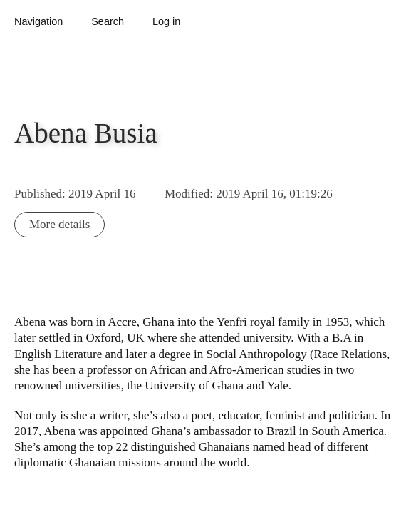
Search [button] (108, 21)
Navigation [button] (38, 21)
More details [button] (59, 224)
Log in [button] (166, 21)
